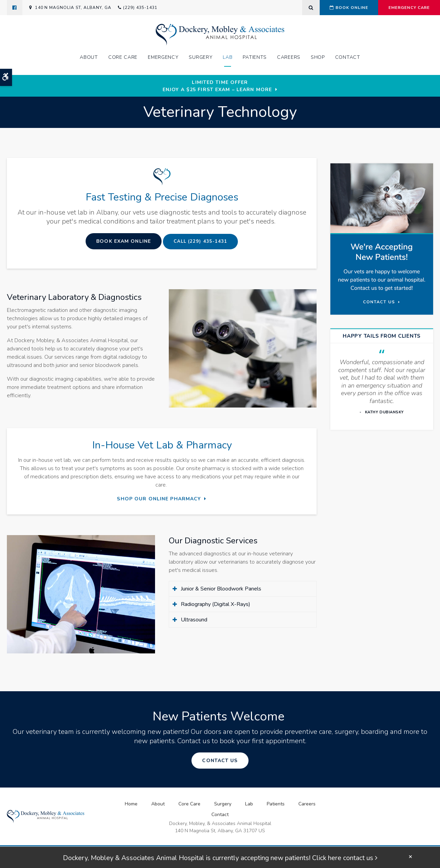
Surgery (201, 58)
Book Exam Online (123, 241)
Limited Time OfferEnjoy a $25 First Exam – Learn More (217, 86)
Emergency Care (409, 8)
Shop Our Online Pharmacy (159, 499)
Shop (318, 58)
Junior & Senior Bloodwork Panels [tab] (221, 589)
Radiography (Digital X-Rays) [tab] (216, 604)
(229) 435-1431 (140, 8)
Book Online (348, 8)
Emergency (163, 58)
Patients (255, 58)
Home (131, 804)
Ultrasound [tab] (194, 620)
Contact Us (220, 761)
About (89, 58)
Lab (228, 58)
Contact (348, 58)
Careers (289, 58)
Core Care (123, 58)
